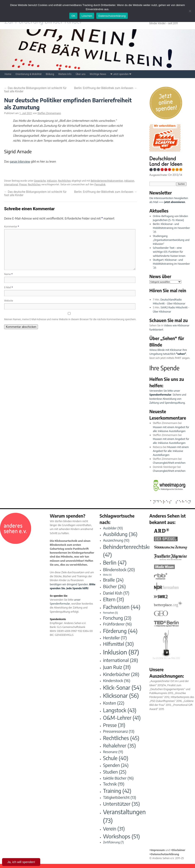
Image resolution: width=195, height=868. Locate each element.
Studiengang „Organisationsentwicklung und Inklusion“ (171, 240)
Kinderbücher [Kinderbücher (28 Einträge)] (121, 674)
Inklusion (52, 181)
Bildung (50, 74)
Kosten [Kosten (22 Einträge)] (114, 703)
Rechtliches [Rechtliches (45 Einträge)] (121, 738)
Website (9, 301)
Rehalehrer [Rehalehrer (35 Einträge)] (119, 745)
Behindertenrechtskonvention (107, 181)
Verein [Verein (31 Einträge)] (114, 829)
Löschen (87, 16)
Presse (23, 185)
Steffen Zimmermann (49, 113)
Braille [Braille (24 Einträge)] (113, 580)
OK (73, 16)
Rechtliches (65, 181)
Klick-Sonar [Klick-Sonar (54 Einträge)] (122, 688)
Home (8, 74)
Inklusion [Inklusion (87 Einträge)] (121, 652)
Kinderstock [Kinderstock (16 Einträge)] (117, 680)
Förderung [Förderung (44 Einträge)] (120, 631)
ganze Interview (20, 161)
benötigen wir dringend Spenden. (69, 584)
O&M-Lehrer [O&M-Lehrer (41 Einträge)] (122, 718)
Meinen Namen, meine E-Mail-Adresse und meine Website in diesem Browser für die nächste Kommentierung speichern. (70, 319)
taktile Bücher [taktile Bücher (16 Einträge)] (118, 778)
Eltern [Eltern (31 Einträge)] (114, 599)
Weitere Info (65, 74)
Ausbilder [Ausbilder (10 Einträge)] (113, 528)
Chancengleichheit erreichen (169, 463)
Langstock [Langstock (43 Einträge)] (120, 710)
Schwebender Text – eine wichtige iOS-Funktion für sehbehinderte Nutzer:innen (169, 252)
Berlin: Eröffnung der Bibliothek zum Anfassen (105, 88)
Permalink (100, 185)
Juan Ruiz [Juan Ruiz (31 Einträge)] (117, 667)
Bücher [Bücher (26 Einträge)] (114, 586)
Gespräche (40, 181)
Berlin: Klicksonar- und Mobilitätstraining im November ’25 (171, 228)
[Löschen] (190, 11)
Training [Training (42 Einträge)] (117, 791)
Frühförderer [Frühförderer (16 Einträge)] (117, 624)
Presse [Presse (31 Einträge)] (114, 725)
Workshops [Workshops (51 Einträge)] (121, 836)
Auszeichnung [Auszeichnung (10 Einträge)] (116, 540)
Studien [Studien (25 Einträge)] (115, 772)
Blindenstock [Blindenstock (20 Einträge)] (119, 569)
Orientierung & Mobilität (28, 74)
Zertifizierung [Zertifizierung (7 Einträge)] (113, 842)
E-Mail (8, 287)
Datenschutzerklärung (112, 16)
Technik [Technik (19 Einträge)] (114, 784)
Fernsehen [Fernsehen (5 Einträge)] (110, 613)
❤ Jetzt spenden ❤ (121, 74)
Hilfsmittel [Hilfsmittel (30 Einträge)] (118, 644)
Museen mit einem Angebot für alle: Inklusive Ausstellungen (171, 451)
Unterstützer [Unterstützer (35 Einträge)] (122, 804)
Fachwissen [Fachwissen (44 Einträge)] (122, 607)
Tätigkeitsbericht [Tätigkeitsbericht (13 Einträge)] (120, 797)
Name (8, 274)
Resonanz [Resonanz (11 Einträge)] (113, 752)
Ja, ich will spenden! (21, 862)
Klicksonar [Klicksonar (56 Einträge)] (121, 696)
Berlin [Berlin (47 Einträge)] (115, 563)
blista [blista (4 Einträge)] (107, 575)
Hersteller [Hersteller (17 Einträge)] (115, 638)
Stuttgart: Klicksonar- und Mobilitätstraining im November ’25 (171, 264)
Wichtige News (98, 74)
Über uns (81, 74)
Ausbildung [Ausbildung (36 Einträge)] (120, 534)
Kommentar (12, 227)
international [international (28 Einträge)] (121, 660)
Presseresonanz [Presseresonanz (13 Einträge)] (119, 731)
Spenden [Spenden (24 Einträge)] (116, 765)
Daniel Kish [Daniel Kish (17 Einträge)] (116, 593)
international (11, 185)
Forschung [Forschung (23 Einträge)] (117, 618)
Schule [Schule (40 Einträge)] (116, 758)
